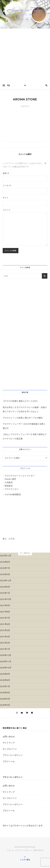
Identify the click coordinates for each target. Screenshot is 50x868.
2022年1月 (5, 593)
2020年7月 (5, 686)
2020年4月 (5, 705)
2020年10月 (6, 668)
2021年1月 (5, 649)
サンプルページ (10, 749)
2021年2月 (5, 643)
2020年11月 (6, 661)
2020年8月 (5, 680)
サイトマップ (9, 743)
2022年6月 (5, 587)
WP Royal (31, 847)
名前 (6, 173)
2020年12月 (6, 655)
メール (7, 185)
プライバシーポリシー (13, 755)
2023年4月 (5, 574)
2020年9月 (5, 674)
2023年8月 (5, 562)
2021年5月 (5, 630)
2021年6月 (5, 624)
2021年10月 (6, 599)
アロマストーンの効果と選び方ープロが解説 (23, 418)
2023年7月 (5, 568)
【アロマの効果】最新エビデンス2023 (20, 401)
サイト (6, 198)
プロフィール (9, 761)
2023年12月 (6, 556)
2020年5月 (5, 699)
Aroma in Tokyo (25, 10)
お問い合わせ (9, 736)
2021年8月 (5, 612)
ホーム (11, 850)
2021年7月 (5, 618)
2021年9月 (5, 605)
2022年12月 (6, 580)
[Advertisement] (25, 55)
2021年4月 (5, 636)
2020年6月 (5, 692)
